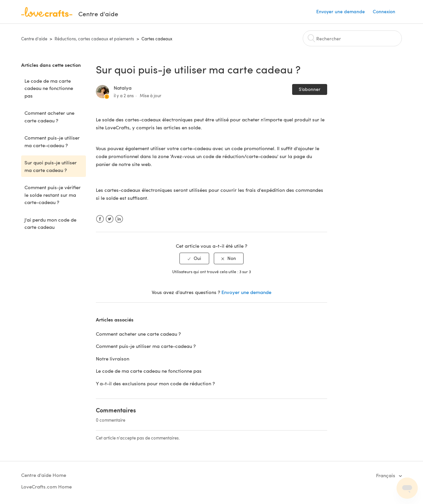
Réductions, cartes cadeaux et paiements (94, 39)
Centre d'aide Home (44, 475)
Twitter (110, 219)
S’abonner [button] (310, 89)
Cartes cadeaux (157, 39)
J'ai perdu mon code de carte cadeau (50, 223)
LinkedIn (119, 219)
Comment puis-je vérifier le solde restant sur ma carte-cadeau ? (53, 195)
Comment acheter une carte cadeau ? (49, 117)
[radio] (194, 258)
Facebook (100, 219)
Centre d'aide (34, 39)
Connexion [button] (384, 11)
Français (386, 475)
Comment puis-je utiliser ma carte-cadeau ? (52, 141)
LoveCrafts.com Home (46, 486)
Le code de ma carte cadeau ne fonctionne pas (49, 88)
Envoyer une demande (341, 11)
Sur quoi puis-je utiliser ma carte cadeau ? (51, 166)
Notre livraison (113, 358)
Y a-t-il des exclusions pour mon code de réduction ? (155, 383)
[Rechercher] (352, 38)
